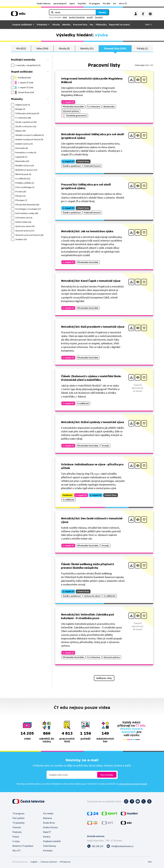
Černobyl (99, 17)
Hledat (102, 12)
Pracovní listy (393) (115, 48)
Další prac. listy (104, 678)
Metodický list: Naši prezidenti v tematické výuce (93, 327)
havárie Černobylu (77, 17)
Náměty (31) (87, 48)
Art (115, 3)
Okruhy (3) (64, 48)
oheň (65, 17)
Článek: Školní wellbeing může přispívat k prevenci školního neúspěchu (88, 566)
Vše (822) (21, 48)
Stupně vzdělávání (22, 25)
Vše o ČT (123, 3)
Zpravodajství (60, 3)
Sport (72, 3)
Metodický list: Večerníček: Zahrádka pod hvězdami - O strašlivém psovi (87, 616)
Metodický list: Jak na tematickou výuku (87, 231)
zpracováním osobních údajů (133, 784)
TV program (94, 3)
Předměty (42, 25)
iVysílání (82, 3)
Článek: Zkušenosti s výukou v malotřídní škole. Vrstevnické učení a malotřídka (91, 378)
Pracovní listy (80, 25)
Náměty (66, 25)
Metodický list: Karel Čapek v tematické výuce (91, 281)
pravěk (90, 17)
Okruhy (56, 25)
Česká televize (44, 3)
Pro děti (107, 3)
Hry (91, 25)
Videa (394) (42, 48)
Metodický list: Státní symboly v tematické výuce (93, 422)
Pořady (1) (142, 48)
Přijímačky (101, 25)
